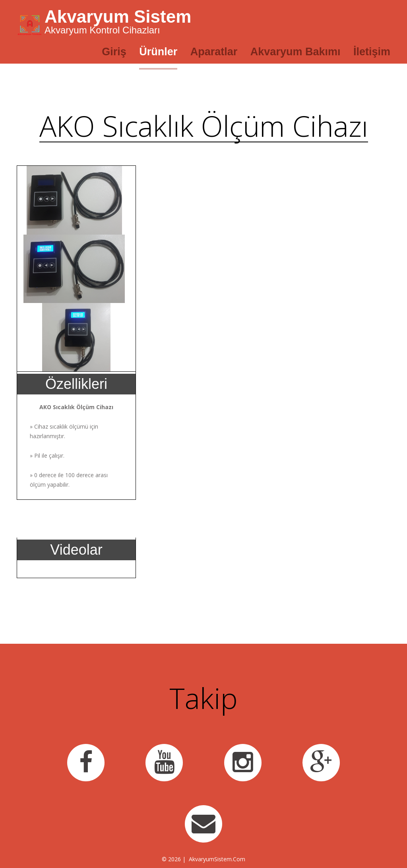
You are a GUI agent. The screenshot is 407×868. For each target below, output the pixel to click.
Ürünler (158, 52)
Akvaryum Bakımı (296, 52)
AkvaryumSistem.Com (217, 859)
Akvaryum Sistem (118, 17)
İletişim (372, 52)
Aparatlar (214, 52)
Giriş (114, 52)
